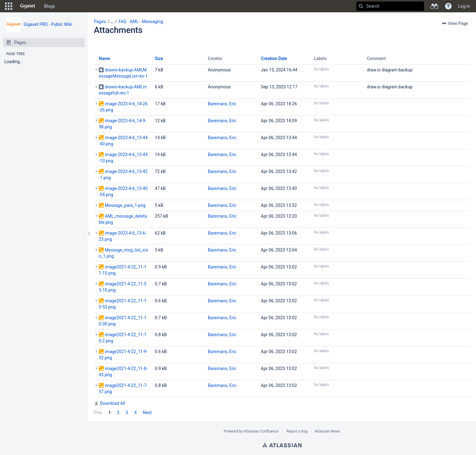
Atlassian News (327, 431)
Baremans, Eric (222, 104)
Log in (464, 6)
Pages (100, 22)
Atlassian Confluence (261, 431)
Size (159, 58)
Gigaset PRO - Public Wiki (48, 24)
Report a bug (297, 431)
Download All (113, 403)
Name (104, 58)
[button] (9, 6)
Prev (98, 413)
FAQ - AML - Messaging (141, 22)
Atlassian (282, 445)
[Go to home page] (28, 6)
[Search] (361, 6)
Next (147, 413)
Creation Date (274, 58)
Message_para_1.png (125, 205)
